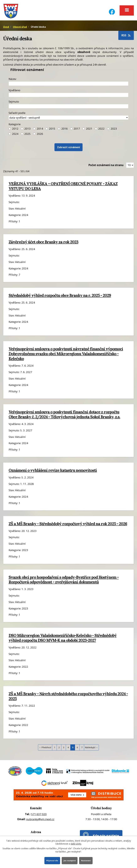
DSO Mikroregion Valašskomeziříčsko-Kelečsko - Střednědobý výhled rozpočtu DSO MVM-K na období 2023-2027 (63, 641)
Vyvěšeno (14, 93)
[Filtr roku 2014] (34, 132)
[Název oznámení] (68, 86)
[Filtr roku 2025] (22, 137)
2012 (15, 131)
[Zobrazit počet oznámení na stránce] (130, 168)
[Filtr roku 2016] (59, 132)
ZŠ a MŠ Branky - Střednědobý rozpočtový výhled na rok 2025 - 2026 (68, 527)
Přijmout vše (51, 860)
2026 (40, 137)
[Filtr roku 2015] (47, 132)
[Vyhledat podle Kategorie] (34, 137)
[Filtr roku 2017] (71, 132)
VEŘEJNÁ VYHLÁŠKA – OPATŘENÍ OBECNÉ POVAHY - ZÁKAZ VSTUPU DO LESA (63, 189)
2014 (40, 131)
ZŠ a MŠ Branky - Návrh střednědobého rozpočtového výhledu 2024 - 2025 (68, 699)
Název (12, 82)
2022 (101, 131)
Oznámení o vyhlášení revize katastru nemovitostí (53, 473)
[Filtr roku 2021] (84, 132)
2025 (27, 137)
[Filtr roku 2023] (108, 132)
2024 (15, 137)
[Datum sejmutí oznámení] (68, 109)
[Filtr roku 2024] (10, 137)
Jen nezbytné (70, 860)
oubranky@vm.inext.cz (40, 822)
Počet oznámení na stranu (106, 168)
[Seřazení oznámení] (68, 120)
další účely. (76, 843)
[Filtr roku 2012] (10, 132)
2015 (52, 131)
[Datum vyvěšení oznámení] (68, 98)
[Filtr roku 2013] (22, 132)
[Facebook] (112, 10)
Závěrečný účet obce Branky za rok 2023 (43, 245)
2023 (114, 131)
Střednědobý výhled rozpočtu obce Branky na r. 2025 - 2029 (60, 298)
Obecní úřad (20, 30)
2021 (89, 131)
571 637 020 (39, 817)
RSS (126, 38)
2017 (77, 131)
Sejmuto (14, 104)
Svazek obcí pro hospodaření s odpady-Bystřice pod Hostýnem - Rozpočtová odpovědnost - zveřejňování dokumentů (64, 582)
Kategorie (15, 127)
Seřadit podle (17, 116)
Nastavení (87, 860)
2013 (27, 131)
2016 (64, 131)
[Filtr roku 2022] (96, 132)
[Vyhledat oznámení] (69, 150)
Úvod (6, 30)
